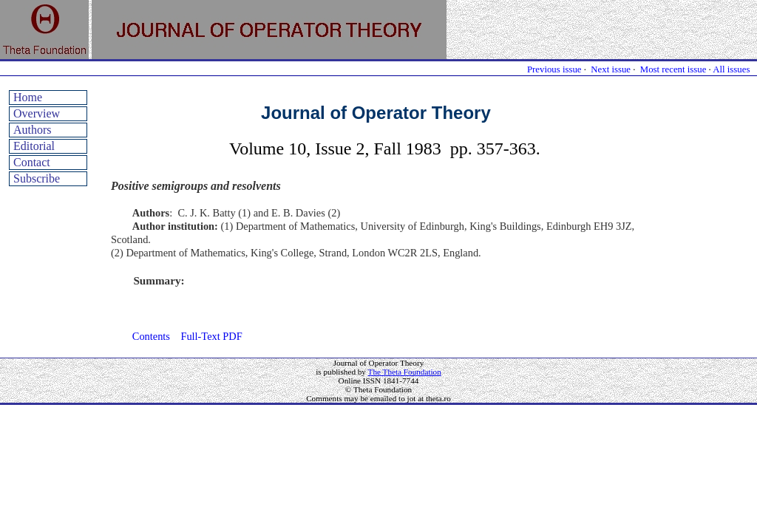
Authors (33, 130)
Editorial (34, 146)
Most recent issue (673, 69)
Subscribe (37, 178)
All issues (731, 69)
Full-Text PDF (211, 336)
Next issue (611, 69)
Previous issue (554, 69)
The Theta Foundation (405, 372)
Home (28, 97)
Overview (37, 113)
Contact (32, 162)
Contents (151, 336)
